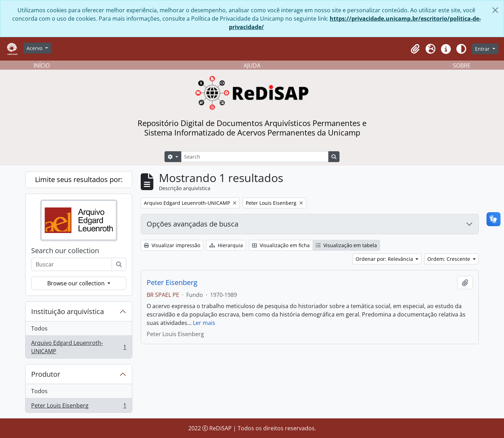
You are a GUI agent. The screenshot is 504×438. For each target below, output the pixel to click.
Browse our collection (77, 283)
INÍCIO (42, 65)
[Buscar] (119, 264)
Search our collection (65, 251)
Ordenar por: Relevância (385, 259)
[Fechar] (495, 10)
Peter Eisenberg (172, 283)
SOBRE (462, 65)
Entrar (483, 49)
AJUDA (252, 65)
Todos (39, 328)
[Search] (255, 157)
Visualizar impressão (172, 245)
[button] (415, 49)
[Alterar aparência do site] (461, 49)
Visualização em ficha (281, 245)
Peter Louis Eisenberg (79, 407)
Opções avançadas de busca (192, 224)
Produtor (46, 374)
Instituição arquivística (68, 311)
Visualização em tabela (346, 245)
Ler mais (204, 323)
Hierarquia (226, 245)
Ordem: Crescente (449, 259)
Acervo (35, 48)
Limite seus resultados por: (79, 179)
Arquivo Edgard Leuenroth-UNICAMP (79, 347)
